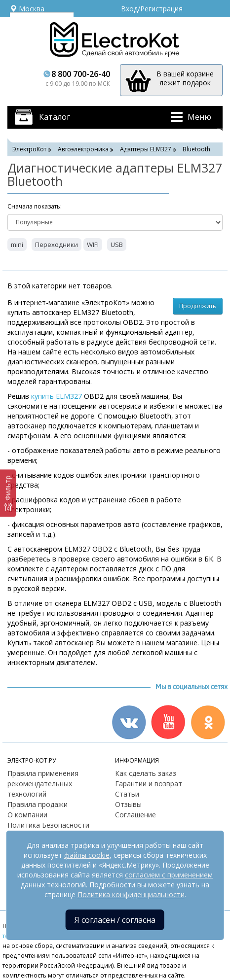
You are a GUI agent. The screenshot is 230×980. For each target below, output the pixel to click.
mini (17, 245)
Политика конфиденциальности (131, 894)
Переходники (57, 245)
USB (117, 245)
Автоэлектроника (83, 149)
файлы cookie (87, 855)
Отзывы (128, 804)
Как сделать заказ (146, 773)
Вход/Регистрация (152, 9)
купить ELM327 (57, 396)
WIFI (93, 245)
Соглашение (135, 815)
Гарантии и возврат (149, 784)
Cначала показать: (35, 206)
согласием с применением (169, 875)
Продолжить (198, 306)
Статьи (127, 794)
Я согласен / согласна (115, 920)
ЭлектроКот (29, 149)
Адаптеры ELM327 (146, 149)
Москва (27, 9)
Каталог (55, 117)
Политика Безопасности (48, 825)
